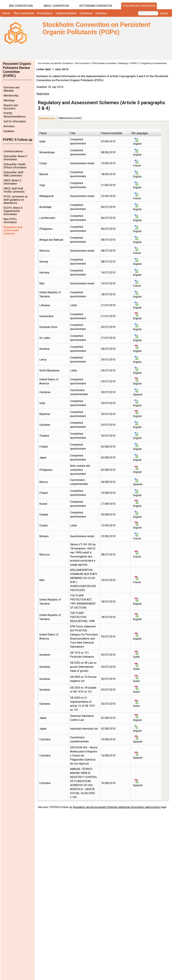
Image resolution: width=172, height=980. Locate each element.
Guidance (9, 131)
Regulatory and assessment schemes (13, 230)
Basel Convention (56, 6)
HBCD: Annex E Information (12, 182)
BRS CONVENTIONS (21, 6)
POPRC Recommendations (15, 115)
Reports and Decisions (11, 107)
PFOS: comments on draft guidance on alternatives (16, 200)
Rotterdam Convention (96, 6)
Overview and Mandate (12, 89)
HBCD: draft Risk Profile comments (14, 190)
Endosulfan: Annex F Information (15, 158)
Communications (13, 151)
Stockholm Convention (139, 6)
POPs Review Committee (104, 63)
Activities (9, 126)
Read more (43, 94)
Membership (11, 96)
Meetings (9, 100)
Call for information (15, 121)
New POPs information (10, 221)
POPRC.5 (135, 63)
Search (164, 13)
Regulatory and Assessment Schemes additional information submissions (116, 807)
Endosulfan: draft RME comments (13, 174)
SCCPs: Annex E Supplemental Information (13, 211)
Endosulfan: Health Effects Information (15, 166)
